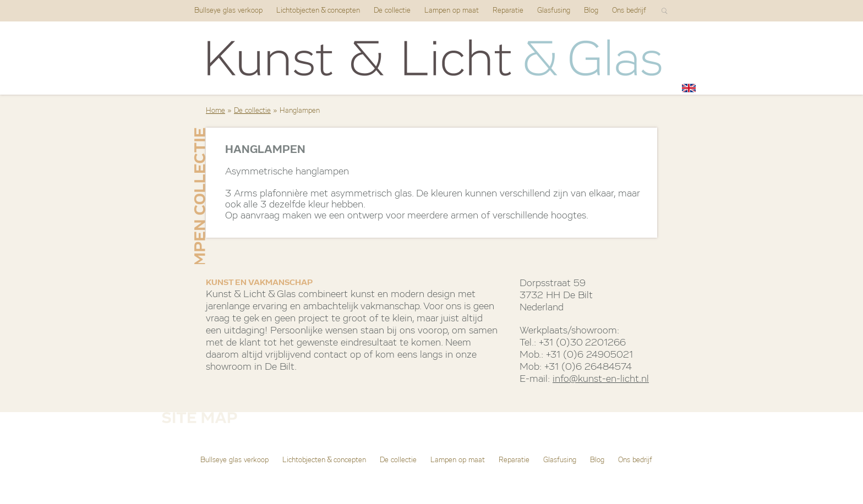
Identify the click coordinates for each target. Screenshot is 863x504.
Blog (591, 11)
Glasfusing (554, 11)
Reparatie (508, 11)
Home (215, 111)
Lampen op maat (452, 11)
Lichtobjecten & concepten (318, 11)
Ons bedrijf (629, 11)
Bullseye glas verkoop (228, 11)
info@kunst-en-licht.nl (601, 379)
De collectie (392, 11)
